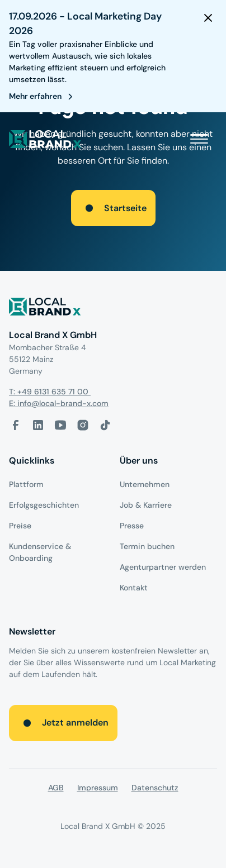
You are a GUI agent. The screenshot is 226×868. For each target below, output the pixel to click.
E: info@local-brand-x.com (59, 403)
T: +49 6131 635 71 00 (50, 392)
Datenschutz (155, 788)
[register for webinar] (43, 97)
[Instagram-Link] (83, 425)
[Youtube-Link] (60, 425)
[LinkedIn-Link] (38, 425)
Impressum (98, 788)
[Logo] (113, 309)
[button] (199, 139)
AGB (56, 788)
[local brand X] (45, 139)
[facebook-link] (16, 425)
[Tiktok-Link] (105, 425)
